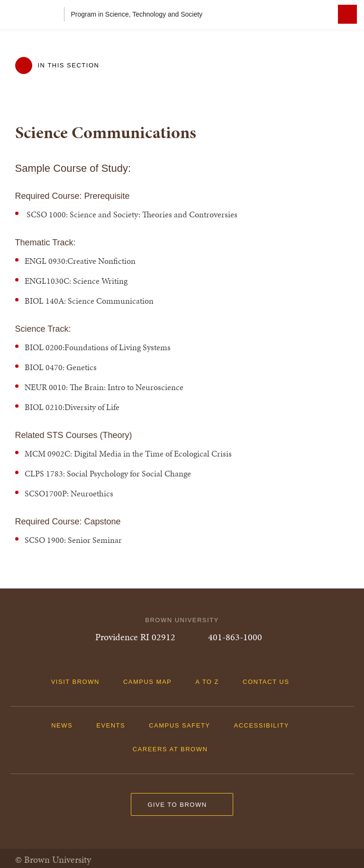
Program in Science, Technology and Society (137, 14)
